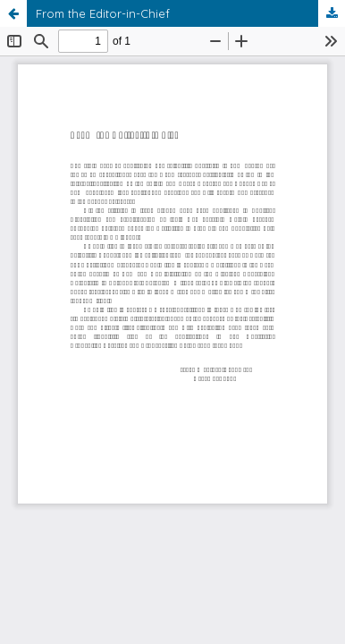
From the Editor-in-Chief (103, 13)
